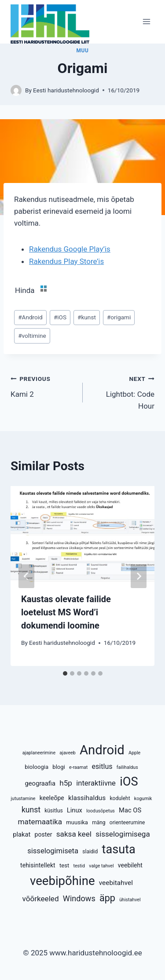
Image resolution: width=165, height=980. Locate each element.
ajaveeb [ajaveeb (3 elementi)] (67, 753)
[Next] (139, 576)
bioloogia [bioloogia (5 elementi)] (37, 767)
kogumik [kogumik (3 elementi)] (143, 799)
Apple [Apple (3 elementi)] (134, 753)
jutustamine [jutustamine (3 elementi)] (23, 799)
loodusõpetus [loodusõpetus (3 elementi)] (101, 811)
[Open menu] (146, 22)
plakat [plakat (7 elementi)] (22, 834)
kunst (87, 317)
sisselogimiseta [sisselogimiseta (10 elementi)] (53, 851)
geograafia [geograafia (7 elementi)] (40, 783)
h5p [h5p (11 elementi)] (66, 783)
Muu (83, 51)
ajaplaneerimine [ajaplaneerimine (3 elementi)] (39, 753)
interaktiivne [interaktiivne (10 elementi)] (96, 783)
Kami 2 (43, 386)
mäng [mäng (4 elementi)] (99, 823)
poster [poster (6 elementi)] (44, 834)
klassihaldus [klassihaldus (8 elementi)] (87, 798)
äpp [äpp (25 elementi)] (107, 898)
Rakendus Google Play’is (70, 249)
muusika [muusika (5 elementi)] (77, 822)
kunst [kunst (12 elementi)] (31, 810)
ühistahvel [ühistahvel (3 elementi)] (130, 900)
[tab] (65, 673)
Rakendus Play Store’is (66, 261)
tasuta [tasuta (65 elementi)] (119, 849)
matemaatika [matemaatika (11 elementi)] (40, 822)
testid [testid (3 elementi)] (79, 866)
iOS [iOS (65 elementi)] (129, 782)
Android (30, 317)
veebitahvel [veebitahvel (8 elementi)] (116, 883)
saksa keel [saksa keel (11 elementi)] (74, 834)
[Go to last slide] (26, 576)
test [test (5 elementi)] (64, 865)
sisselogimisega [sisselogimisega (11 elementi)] (123, 834)
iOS (60, 317)
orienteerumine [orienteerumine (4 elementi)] (127, 823)
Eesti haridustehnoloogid (66, 90)
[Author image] (16, 90)
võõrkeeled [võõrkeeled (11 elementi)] (40, 899)
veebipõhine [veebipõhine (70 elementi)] (62, 881)
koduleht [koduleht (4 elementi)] (120, 798)
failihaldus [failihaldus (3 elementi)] (127, 767)
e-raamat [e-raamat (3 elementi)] (78, 767)
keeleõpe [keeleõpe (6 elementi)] (52, 798)
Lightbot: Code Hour (123, 391)
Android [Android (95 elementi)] (102, 750)
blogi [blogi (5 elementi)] (59, 767)
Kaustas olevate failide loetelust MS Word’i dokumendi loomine (66, 612)
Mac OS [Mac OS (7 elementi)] (130, 810)
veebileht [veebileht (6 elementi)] (130, 865)
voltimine (32, 336)
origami (119, 317)
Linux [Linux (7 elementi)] (75, 810)
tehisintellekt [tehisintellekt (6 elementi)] (38, 865)
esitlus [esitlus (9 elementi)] (102, 766)
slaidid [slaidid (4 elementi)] (90, 852)
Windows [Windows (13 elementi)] (79, 898)
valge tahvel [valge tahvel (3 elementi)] (101, 866)
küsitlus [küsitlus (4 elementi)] (53, 811)
